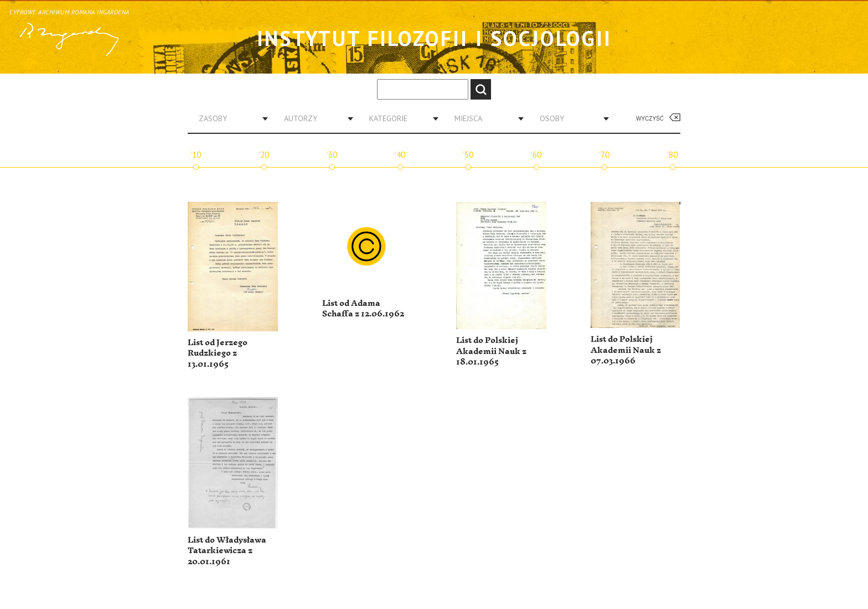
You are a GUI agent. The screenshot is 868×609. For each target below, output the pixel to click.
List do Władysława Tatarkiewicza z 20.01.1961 (227, 551)
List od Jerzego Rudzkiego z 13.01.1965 (218, 353)
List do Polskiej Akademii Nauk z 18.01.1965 (491, 351)
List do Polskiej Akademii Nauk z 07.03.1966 (626, 350)
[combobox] (229, 118)
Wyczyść (650, 119)
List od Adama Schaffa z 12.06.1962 (363, 309)
